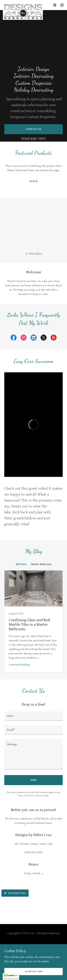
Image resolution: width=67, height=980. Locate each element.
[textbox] (33, 716)
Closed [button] (36, 873)
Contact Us (33, 129)
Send (34, 780)
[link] (23, 5)
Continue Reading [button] (19, 665)
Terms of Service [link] (35, 796)
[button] (62, 5)
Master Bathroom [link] (41, 564)
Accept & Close (33, 971)
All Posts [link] (21, 564)
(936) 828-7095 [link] (33, 139)
